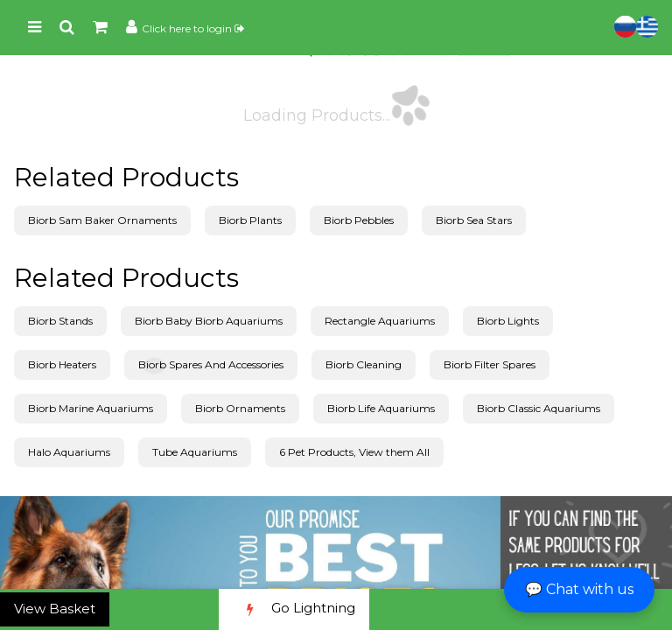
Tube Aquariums (195, 452)
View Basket (55, 609)
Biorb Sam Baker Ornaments (102, 220)
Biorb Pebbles (359, 220)
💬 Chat (579, 589)
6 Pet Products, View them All (354, 452)
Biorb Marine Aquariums (91, 408)
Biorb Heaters (62, 364)
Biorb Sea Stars (474, 220)
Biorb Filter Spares (490, 364)
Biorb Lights (508, 321)
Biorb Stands (60, 321)
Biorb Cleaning (364, 364)
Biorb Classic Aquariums (539, 408)
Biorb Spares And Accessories (211, 364)
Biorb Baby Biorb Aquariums (209, 321)
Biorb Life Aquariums (381, 408)
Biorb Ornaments (240, 408)
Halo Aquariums (69, 452)
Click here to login (193, 28)
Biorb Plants (250, 220)
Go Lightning (294, 609)
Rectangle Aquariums (380, 321)
